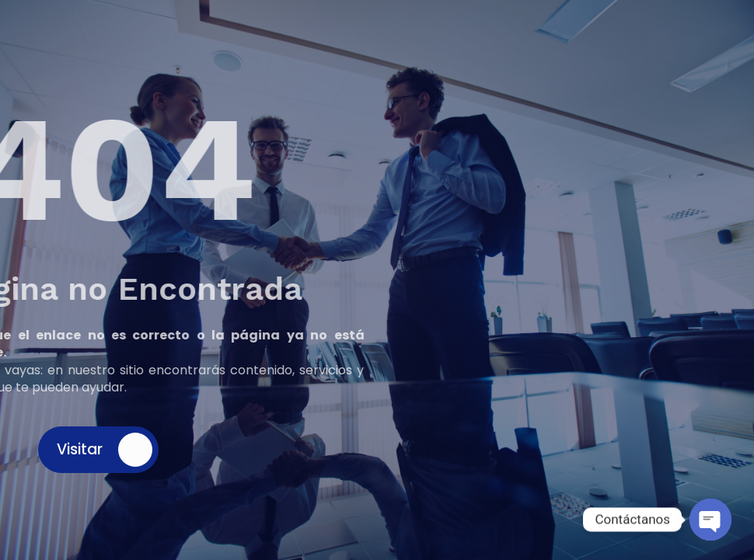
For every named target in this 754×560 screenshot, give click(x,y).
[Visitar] (135, 450)
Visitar (80, 449)
